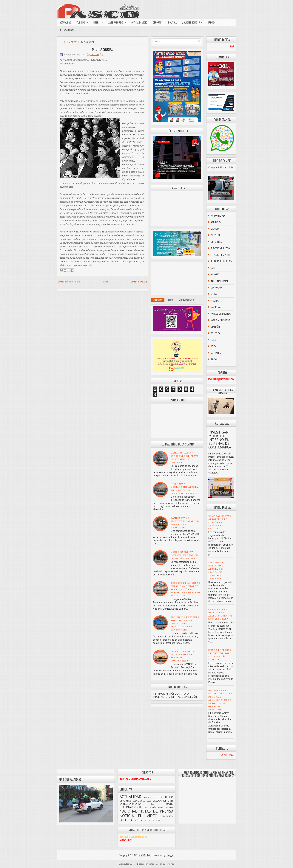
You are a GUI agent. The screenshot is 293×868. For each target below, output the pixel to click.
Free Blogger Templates (143, 864)
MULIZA (215, 301)
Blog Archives (186, 300)
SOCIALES (216, 353)
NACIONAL (216, 307)
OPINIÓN (211, 22)
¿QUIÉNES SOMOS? (193, 21)
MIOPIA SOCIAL (103, 49)
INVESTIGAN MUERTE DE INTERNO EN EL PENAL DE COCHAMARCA (220, 440)
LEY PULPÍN (216, 288)
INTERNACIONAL (67, 30)
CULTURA (215, 235)
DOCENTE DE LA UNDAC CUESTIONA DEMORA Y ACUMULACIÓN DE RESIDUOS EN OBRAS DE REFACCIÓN (186, 589)
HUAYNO (215, 275)
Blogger (170, 855)
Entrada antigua (139, 282)
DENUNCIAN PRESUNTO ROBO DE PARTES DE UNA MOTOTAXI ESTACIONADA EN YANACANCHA (185, 624)
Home (64, 42)
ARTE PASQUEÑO (118, 21)
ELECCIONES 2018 (220, 255)
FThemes (170, 864)
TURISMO (83, 21)
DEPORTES (158, 22)
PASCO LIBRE (145, 855)
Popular (158, 300)
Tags (170, 300)
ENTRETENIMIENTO (221, 261)
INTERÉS (99, 21)
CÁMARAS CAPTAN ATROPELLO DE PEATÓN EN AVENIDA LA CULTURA (220, 522)
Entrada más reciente (69, 282)
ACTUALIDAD (65, 22)
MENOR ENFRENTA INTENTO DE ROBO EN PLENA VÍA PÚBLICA (184, 555)
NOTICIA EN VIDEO (139, 22)
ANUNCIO (216, 222)
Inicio (105, 282)
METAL (214, 294)
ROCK (213, 346)
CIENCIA (215, 229)
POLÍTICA (172, 22)
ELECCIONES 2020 (220, 248)
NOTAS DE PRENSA (221, 314)
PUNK (214, 340)
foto (213, 268)
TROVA (214, 360)
